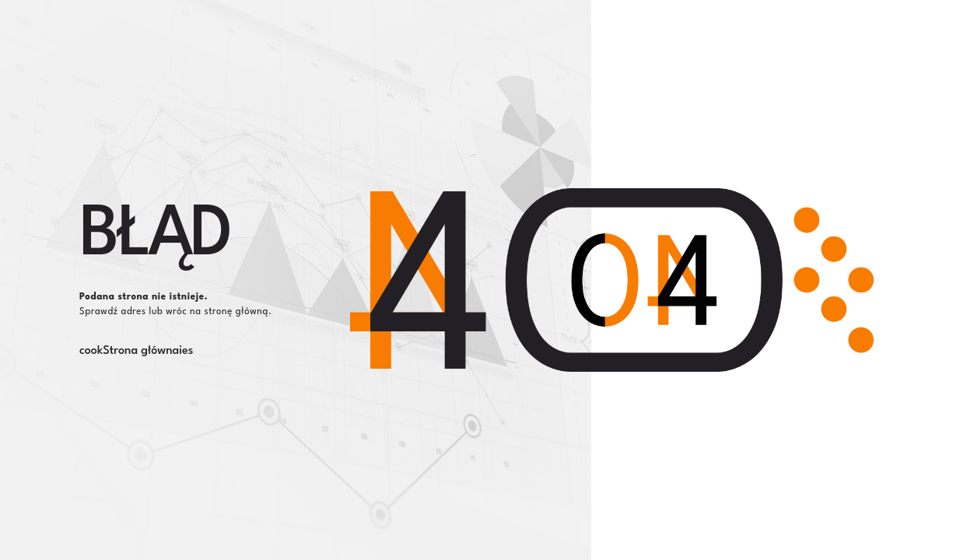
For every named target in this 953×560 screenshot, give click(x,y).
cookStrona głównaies (136, 351)
